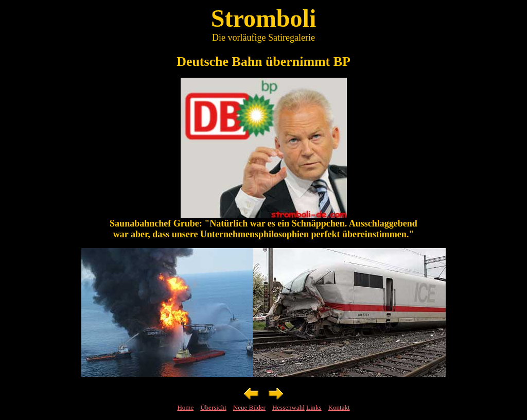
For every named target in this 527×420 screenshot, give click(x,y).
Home (185, 407)
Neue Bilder (249, 407)
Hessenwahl (288, 407)
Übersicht (213, 407)
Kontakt (339, 407)
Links (314, 407)
